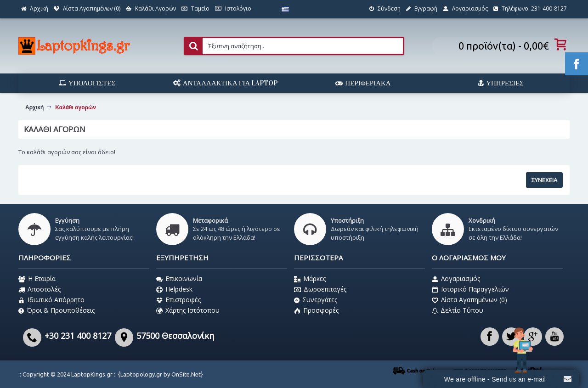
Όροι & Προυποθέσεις (57, 310)
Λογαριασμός (456, 279)
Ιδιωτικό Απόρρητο (51, 300)
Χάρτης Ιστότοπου (188, 310)
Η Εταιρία (37, 279)
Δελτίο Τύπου (458, 310)
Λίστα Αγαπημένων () (469, 300)
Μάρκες (310, 279)
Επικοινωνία (179, 279)
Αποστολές (40, 289)
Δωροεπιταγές (320, 289)
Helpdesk (174, 289)
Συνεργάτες (316, 300)
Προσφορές (316, 310)
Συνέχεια (544, 180)
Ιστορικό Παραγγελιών (470, 289)
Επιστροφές (178, 300)
